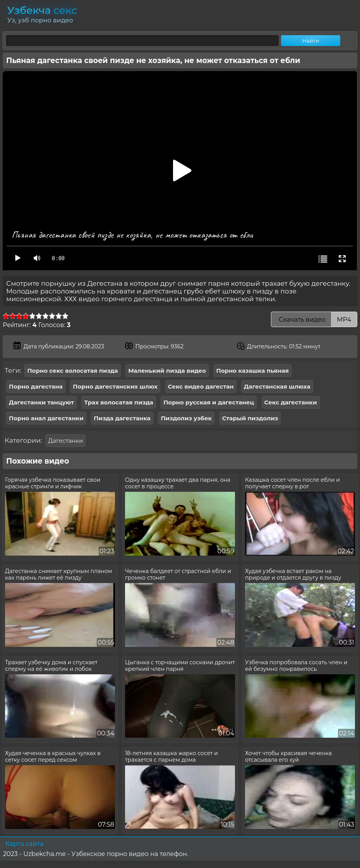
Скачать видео (314, 320)
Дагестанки (65, 441)
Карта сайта (24, 844)
